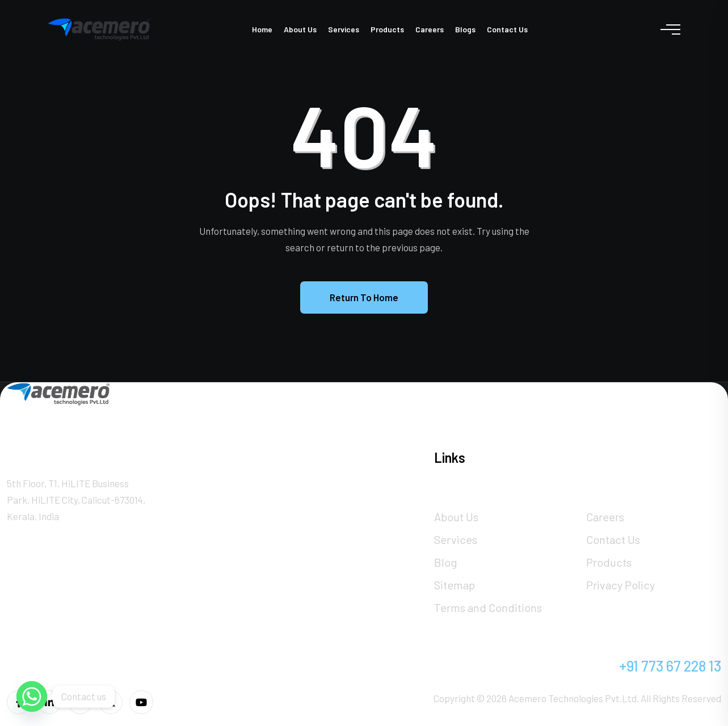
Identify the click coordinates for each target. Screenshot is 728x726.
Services (344, 29)
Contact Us (507, 29)
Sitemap (455, 585)
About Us (300, 29)
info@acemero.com (496, 666)
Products (387, 29)
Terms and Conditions (488, 607)
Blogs (465, 29)
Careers (430, 29)
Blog (446, 562)
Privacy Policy (620, 585)
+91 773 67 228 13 (670, 666)
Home (262, 29)
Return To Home (364, 297)
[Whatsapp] (32, 697)
